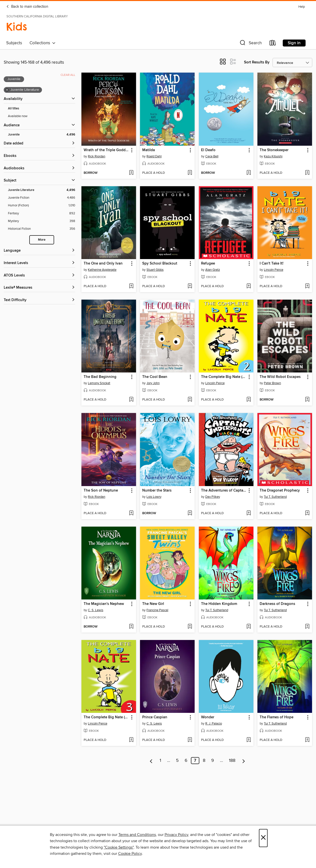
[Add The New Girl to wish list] (190, 627)
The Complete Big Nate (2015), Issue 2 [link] (224, 377)
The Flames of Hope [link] (277, 717)
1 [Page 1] (160, 761)
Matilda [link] (149, 150)
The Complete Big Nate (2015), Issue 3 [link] (106, 717)
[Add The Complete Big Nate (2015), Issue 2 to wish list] (249, 400)
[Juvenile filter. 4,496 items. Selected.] (42, 135)
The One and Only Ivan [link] (103, 264)
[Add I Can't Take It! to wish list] (307, 286)
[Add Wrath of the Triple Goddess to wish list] (131, 173)
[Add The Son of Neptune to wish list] (131, 513)
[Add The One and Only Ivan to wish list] (131, 286)
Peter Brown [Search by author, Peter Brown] (272, 383)
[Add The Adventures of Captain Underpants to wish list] (249, 513)
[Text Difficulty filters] (39, 300)
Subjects (14, 43)
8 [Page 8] (204, 761)
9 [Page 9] (213, 761)
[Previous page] (151, 761)
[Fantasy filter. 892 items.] (42, 213)
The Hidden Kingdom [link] (219, 604)
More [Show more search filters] (42, 240)
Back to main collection (27, 7)
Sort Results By (257, 62)
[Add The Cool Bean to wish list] (190, 400)
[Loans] (273, 44)
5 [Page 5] (177, 761)
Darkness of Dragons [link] (277, 604)
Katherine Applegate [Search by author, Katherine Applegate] (102, 270)
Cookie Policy (130, 854)
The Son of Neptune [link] (101, 491)
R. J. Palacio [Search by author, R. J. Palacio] (214, 724)
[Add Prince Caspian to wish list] (190, 740)
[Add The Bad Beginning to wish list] (131, 400)
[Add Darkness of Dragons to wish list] (307, 627)
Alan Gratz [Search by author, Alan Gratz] (213, 270)
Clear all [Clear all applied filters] (68, 75)
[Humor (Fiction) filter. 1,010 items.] (42, 206)
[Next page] (244, 761)
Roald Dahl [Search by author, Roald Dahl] (154, 156)
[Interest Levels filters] (39, 263)
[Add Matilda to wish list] (190, 173)
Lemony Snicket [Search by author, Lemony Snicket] (99, 383)
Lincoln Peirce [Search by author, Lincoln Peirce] (274, 270)
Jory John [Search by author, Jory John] (153, 383)
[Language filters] (39, 251)
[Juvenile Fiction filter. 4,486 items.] (42, 198)
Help (302, 7)
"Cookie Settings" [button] (119, 847)
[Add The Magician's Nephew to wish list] (131, 627)
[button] (250, 44)
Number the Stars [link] (157, 491)
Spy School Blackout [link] (160, 264)
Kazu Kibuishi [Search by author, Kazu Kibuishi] (273, 156)
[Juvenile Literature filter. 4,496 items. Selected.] (42, 190)
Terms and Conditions (137, 835)
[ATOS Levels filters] (39, 276)
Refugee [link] (208, 264)
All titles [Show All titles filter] (14, 109)
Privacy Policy (176, 835)
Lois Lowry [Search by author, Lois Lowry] (154, 497)
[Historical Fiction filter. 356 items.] (42, 229)
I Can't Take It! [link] (272, 264)
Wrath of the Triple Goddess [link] (106, 150)
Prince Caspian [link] (155, 717)
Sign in (294, 43)
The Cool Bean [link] (155, 377)
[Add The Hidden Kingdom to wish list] (249, 627)
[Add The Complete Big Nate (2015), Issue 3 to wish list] (131, 740)
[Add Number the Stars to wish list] (190, 513)
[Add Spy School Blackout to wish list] (190, 286)
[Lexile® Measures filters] (39, 288)
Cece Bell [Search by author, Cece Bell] (212, 156)
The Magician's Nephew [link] (104, 604)
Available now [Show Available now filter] (18, 116)
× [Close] (263, 838)
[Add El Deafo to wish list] (249, 173)
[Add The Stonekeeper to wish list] (307, 173)
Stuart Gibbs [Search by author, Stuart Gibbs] (155, 270)
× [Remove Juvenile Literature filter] (7, 90)
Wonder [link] (208, 717)
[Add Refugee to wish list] (249, 286)
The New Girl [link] (153, 604)
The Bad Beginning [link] (100, 377)
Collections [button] (43, 43)
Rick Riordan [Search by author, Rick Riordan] (97, 156)
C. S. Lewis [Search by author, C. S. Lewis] (96, 610)
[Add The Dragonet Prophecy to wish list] (307, 513)
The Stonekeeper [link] (274, 150)
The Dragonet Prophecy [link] (280, 491)
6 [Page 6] (186, 761)
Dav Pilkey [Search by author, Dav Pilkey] (213, 497)
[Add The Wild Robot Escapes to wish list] (307, 400)
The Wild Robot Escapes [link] (280, 377)
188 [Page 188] (232, 761)
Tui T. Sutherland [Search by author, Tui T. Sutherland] (275, 497)
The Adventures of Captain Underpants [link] (224, 491)
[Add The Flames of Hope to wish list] (307, 740)
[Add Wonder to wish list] (249, 740)
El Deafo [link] (208, 150)
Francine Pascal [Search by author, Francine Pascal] (157, 610)
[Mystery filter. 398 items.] (42, 221)
